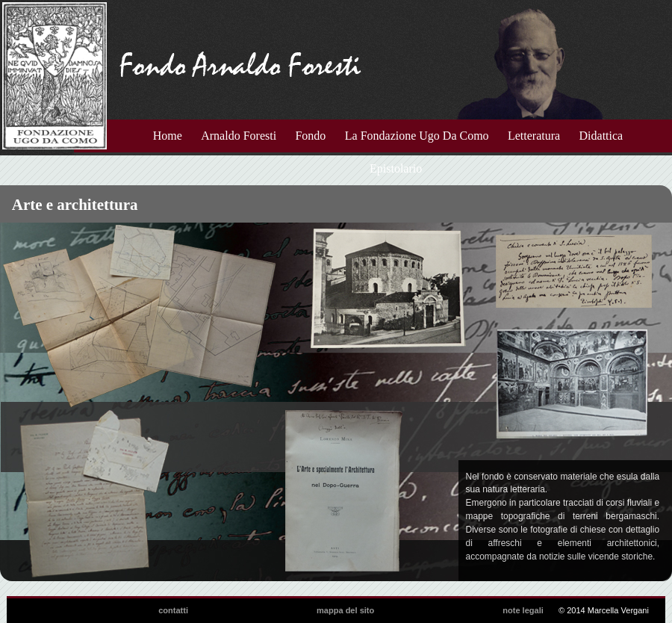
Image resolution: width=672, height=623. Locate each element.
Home (168, 136)
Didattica (601, 136)
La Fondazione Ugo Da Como (417, 136)
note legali (523, 610)
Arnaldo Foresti (239, 136)
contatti (173, 610)
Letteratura (534, 136)
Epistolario (396, 168)
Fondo (310, 136)
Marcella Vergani (618, 610)
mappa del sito (345, 610)
